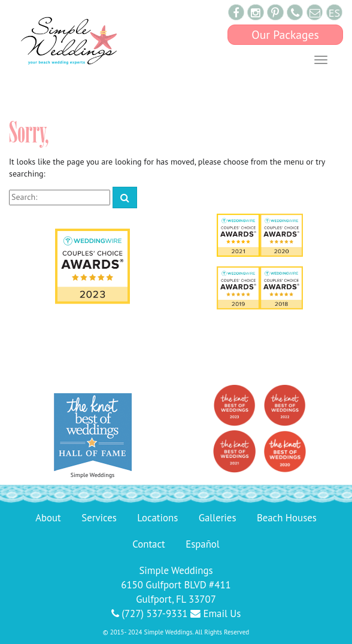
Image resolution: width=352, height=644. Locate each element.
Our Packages (285, 34)
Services (99, 518)
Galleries (218, 518)
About (48, 518)
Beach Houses (287, 518)
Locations (157, 518)
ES (334, 13)
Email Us (216, 613)
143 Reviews (176, 362)
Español (203, 544)
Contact (148, 544)
